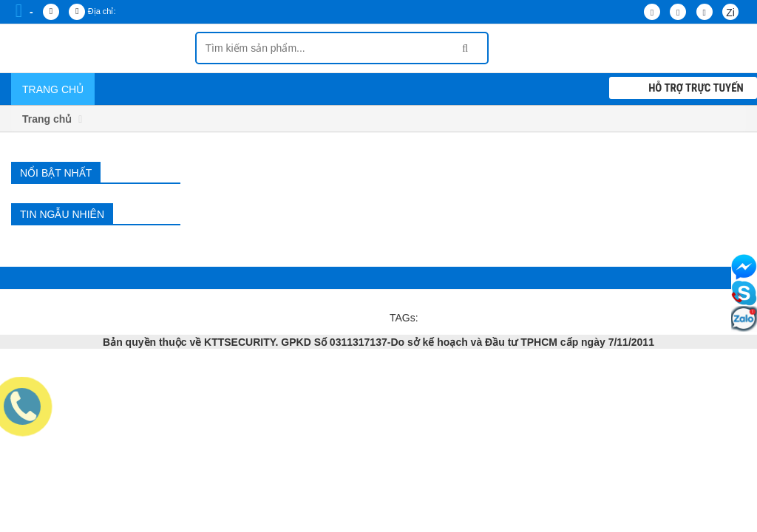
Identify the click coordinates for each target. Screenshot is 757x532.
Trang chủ (53, 89)
